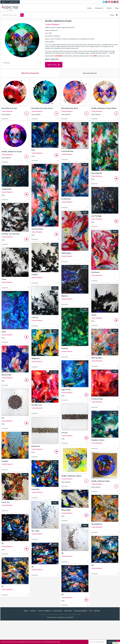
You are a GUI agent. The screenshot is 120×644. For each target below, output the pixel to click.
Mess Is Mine (66, 510)
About (26, 634)
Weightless (35, 359)
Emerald (65, 349)
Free (33, 150)
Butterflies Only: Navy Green (42, 109)
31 (2, 587)
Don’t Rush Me (97, 173)
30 (62, 595)
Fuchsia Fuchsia (97, 399)
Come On (35, 318)
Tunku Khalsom (52, 24)
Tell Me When (66, 253)
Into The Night (96, 216)
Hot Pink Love (37, 405)
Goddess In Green (98, 440)
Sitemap (97, 634)
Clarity (94, 315)
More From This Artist (30, 73)
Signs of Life (66, 390)
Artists (109, 8)
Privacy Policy (57, 634)
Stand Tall (35, 490)
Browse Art (99, 8)
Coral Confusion (37, 229)
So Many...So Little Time (10, 234)
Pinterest (112, 2)
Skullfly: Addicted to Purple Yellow (104, 109)
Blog (117, 8)
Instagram (109, 2)
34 (92, 566)
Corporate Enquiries (80, 634)
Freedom (5, 461)
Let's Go (64, 433)
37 (2, 544)
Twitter (104, 2)
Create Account (14, 2)
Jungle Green (7, 189)
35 (62, 554)
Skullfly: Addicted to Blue (101, 481)
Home (89, 8)
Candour (35, 275)
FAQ (90, 634)
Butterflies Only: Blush (70, 109)
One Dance (95, 272)
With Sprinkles (97, 358)
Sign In (4, 2)
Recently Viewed (90, 73)
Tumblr (115, 2)
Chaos (4, 280)
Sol (3, 418)
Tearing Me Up (97, 524)
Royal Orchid (6, 375)
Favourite (22, 63)
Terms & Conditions (44, 634)
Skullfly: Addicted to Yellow (71, 476)
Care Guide (68, 634)
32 (32, 567)
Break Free (36, 446)
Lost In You (6, 503)
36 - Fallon (35, 531)
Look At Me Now (67, 151)
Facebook (106, 2)
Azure (4, 332)
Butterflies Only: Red (9, 109)
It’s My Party (66, 199)
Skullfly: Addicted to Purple (12, 152)
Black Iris (65, 296)
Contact (117, 2)
